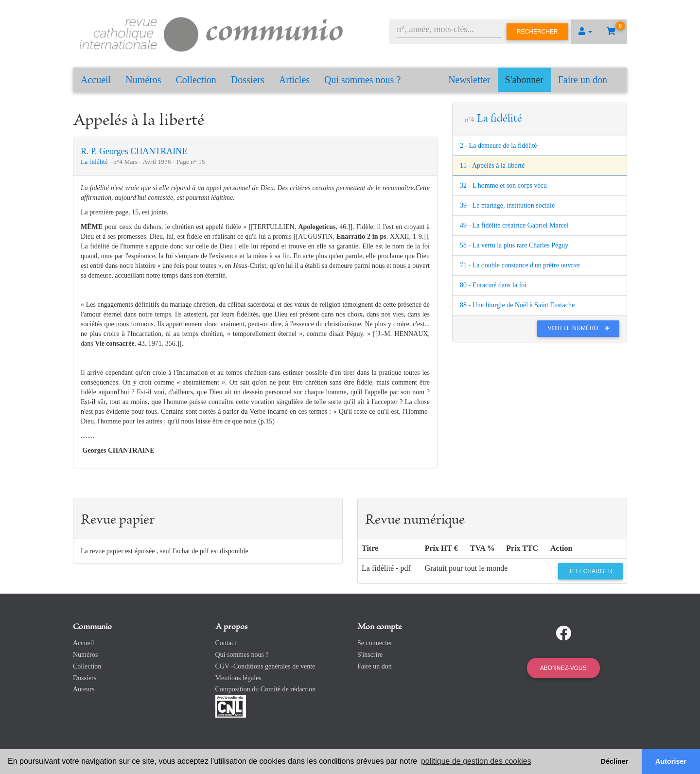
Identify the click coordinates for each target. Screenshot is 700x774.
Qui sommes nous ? (362, 80)
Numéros (143, 80)
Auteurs (84, 689)
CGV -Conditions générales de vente (265, 666)
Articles (294, 80)
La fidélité (95, 162)
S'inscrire (370, 655)
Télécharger (591, 571)
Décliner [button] (615, 761)
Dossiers (248, 80)
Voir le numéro (581, 328)
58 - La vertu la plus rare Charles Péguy (514, 245)
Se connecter (375, 643)
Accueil (96, 80)
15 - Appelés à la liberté (492, 166)
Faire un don (583, 80)
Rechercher (537, 32)
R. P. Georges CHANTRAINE (134, 151)
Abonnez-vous (563, 668)
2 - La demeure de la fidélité (499, 146)
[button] (585, 32)
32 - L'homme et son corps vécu (503, 185)
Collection (196, 80)
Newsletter (469, 80)
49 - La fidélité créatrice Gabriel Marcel (514, 225)
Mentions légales (238, 678)
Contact (226, 643)
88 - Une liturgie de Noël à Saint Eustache (517, 305)
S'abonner (524, 80)
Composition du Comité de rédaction (266, 689)
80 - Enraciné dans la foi (493, 285)
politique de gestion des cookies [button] (476, 761)
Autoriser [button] (671, 761)
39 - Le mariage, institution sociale (507, 205)
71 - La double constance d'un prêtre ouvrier (520, 265)
